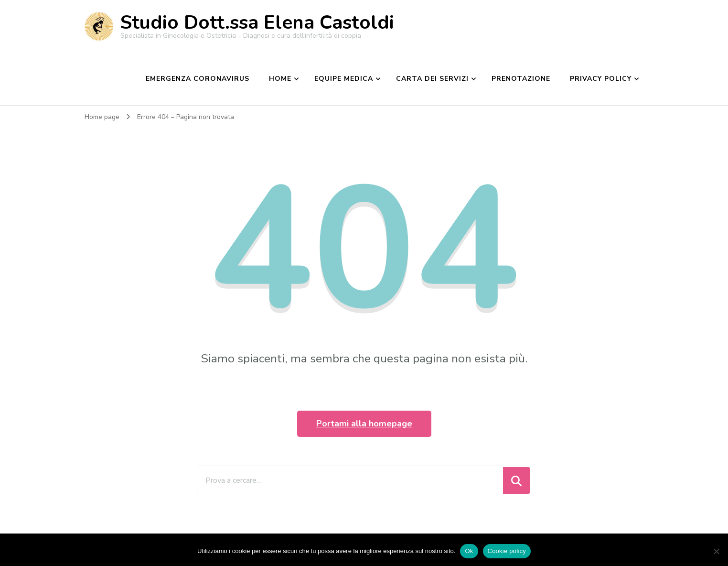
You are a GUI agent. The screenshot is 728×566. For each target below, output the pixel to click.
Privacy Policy (601, 79)
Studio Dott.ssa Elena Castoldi (257, 22)
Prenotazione (521, 79)
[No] (716, 551)
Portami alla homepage (364, 424)
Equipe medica (344, 79)
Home (280, 79)
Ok (469, 551)
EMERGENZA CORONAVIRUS (198, 79)
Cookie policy (507, 551)
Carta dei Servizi (432, 79)
